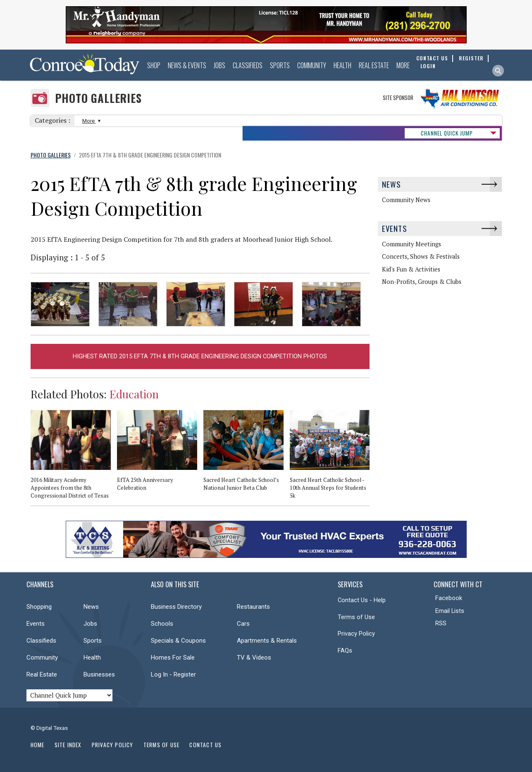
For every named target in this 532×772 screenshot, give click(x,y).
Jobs (219, 65)
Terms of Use (356, 617)
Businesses (99, 674)
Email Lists (450, 611)
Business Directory (176, 607)
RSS (441, 623)
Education (134, 394)
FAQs (345, 650)
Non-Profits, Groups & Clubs (422, 282)
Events (395, 228)
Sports (280, 65)
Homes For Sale (173, 658)
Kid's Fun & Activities (411, 269)
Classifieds (248, 65)
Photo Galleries (98, 98)
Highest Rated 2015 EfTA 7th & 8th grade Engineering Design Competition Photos (200, 356)
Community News (406, 200)
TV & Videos (254, 658)
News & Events (187, 65)
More (403, 65)
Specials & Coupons (178, 641)
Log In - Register (173, 674)
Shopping (39, 607)
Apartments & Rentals (267, 641)
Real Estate (374, 65)
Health (342, 65)
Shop (154, 65)
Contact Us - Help (362, 600)
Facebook (449, 598)
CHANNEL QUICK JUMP (447, 133)
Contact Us (205, 745)
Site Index (68, 745)
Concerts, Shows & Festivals (421, 256)
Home (38, 745)
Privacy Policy (356, 634)
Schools (162, 624)
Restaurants (253, 607)
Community (312, 65)
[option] (74, 458)
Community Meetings (412, 244)
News (392, 184)
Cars (243, 624)
